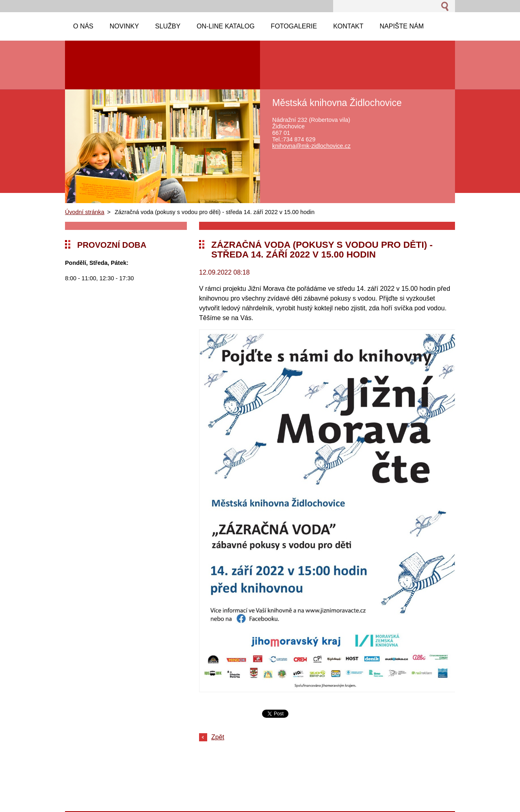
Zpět (218, 737)
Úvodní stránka (85, 212)
